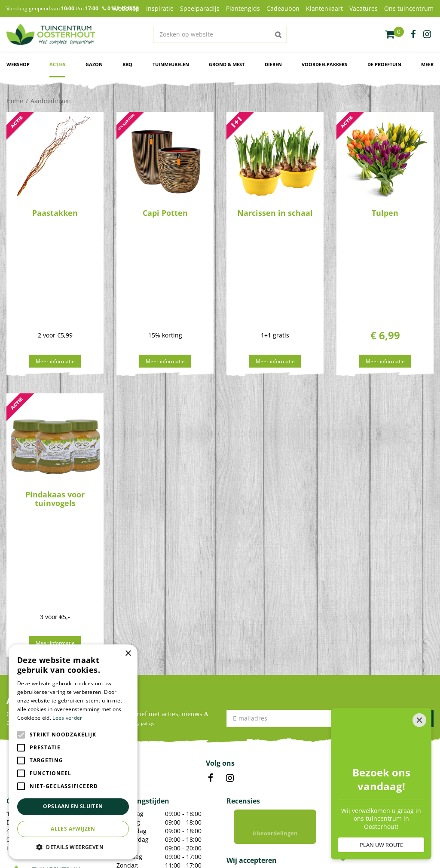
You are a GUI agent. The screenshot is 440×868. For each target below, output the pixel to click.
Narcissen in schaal (275, 213)
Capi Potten (165, 213)
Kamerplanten (135, 769)
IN (230, 598)
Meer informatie (55, 271)
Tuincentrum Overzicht (227, 844)
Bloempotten (133, 789)
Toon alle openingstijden (152, 698)
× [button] (128, 654)
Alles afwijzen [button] (73, 829)
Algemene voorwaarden (328, 844)
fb (413, 34)
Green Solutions (174, 844)
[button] (73, 847)
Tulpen (385, 213)
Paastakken (55, 213)
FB (211, 598)
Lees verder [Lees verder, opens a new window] (67, 718)
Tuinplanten (132, 779)
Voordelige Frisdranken (146, 799)
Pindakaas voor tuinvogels (55, 408)
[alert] (73, 752)
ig (427, 34)
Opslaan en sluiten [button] (73, 806)
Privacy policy (277, 844)
